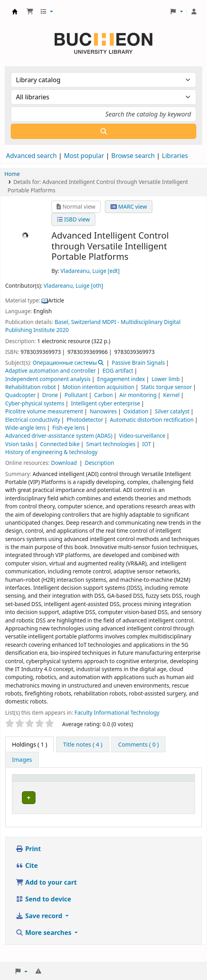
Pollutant (76, 395)
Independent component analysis (48, 379)
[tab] (83, 745)
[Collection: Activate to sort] (136, 786)
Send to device (43, 916)
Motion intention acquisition (99, 387)
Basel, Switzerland (78, 322)
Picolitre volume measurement (44, 411)
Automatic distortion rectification (152, 420)
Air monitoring (138, 395)
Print (28, 866)
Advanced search (31, 156)
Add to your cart (46, 899)
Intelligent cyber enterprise (106, 403)
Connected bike (60, 444)
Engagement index (121, 379)
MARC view (129, 206)
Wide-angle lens (26, 428)
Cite (27, 883)
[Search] (103, 131)
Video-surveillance (142, 436)
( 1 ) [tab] (30, 744)
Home (12, 174)
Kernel (171, 395)
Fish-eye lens (68, 428)
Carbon (103, 395)
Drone (50, 395)
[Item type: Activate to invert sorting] (33, 786)
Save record (40, 933)
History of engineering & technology (51, 452)
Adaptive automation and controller (50, 370)
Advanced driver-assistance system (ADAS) (59, 436)
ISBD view (73, 219)
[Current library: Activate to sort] (82, 786)
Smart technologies (111, 444)
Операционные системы (65, 363)
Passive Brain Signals (138, 363)
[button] (30, 12)
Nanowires (103, 411)
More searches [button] (44, 950)
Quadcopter (20, 395)
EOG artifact (118, 370)
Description (100, 463)
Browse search (133, 156)
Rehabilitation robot (31, 387)
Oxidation (136, 411)
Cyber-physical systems (35, 403)
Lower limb (166, 379)
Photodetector (85, 420)
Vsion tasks (19, 444)
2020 (62, 330)
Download (65, 463)
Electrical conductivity (33, 420)
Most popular (84, 156)
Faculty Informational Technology (117, 712)
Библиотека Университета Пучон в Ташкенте (15, 12)
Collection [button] (128, 790)
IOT (146, 444)
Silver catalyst (172, 411)
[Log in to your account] (194, 12)
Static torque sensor (166, 387)
